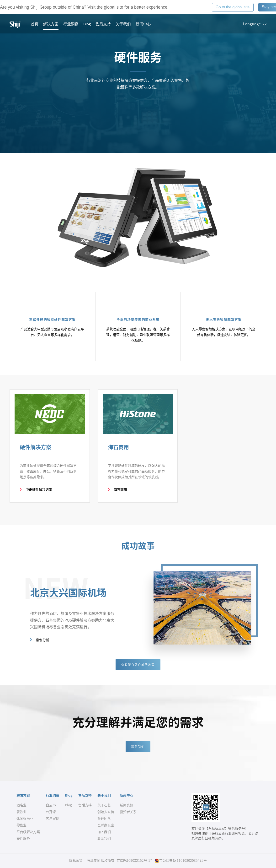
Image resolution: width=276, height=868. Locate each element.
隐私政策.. (77, 861)
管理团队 (104, 819)
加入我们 (104, 832)
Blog (87, 24)
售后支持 (103, 24)
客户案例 (53, 819)
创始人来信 (106, 812)
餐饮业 (21, 812)
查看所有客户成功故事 (138, 665)
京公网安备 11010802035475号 (181, 861)
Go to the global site (233, 7)
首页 (35, 24)
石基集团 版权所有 (101, 861)
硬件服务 (23, 839)
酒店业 (21, 805)
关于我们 (123, 24)
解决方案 (51, 24)
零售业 (21, 825)
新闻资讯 (127, 805)
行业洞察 (71, 24)
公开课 (51, 812)
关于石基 (104, 805)
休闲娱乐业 (25, 819)
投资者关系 (128, 812)
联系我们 (138, 747)
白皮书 (51, 805)
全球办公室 (106, 825)
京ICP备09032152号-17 (134, 861)
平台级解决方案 (28, 832)
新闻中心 (143, 24)
